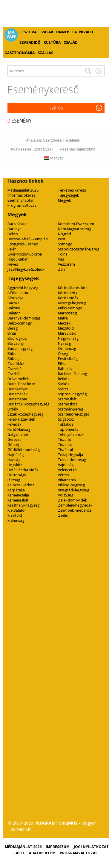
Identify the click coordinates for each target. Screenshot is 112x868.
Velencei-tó (67, 470)
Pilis (61, 364)
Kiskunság (16, 520)
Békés (13, 234)
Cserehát (15, 369)
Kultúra (52, 42)
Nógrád (65, 234)
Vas (61, 259)
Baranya (14, 229)
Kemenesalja (18, 495)
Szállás (45, 53)
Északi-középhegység (25, 414)
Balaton (14, 313)
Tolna (63, 254)
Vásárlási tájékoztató (78, 149)
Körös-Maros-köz (73, 288)
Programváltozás (22, 205)
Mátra (63, 318)
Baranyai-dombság (24, 318)
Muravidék (67, 333)
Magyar (54, 158)
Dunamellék (17, 394)
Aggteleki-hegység (23, 288)
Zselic (63, 515)
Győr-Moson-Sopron (25, 254)
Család (71, 42)
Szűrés (56, 108)
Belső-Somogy (20, 323)
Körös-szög (68, 293)
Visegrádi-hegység (73, 490)
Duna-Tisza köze (21, 384)
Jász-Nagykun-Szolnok (26, 269)
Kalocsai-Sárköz (21, 485)
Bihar (12, 333)
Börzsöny (16, 343)
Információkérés (21, 195)
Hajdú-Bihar (18, 259)
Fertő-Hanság (19, 429)
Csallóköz (16, 364)
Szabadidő (30, 42)
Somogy (65, 244)
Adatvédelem (42, 853)
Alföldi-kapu (18, 293)
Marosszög (67, 313)
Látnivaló (83, 32)
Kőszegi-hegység (72, 303)
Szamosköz (67, 404)
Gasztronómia (20, 53)
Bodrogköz (17, 338)
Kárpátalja (16, 490)
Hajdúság (16, 455)
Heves (13, 264)
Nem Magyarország (75, 229)
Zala (62, 269)
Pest (62, 239)
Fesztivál (29, 32)
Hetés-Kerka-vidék (23, 470)
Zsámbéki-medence (75, 510)
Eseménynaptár (21, 200)
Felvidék (14, 424)
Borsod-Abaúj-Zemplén (28, 239)
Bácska (13, 303)
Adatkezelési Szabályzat (32, 149)
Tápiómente (68, 429)
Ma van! (11, 35)
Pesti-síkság (68, 359)
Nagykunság (68, 338)
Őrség (63, 354)
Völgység (66, 495)
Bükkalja (14, 359)
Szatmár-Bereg (70, 409)
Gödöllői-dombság (24, 450)
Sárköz (64, 384)
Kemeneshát (18, 500)
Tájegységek (68, 195)
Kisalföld (15, 515)
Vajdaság (66, 465)
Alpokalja (15, 298)
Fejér (12, 249)
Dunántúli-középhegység (28, 404)
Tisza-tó (65, 440)
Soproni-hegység (72, 394)
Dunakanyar (18, 389)
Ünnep (63, 32)
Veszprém (66, 264)
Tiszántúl (65, 450)
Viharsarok (67, 480)
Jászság (14, 480)
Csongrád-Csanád (23, 244)
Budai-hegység (20, 348)
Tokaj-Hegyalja (70, 455)
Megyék (64, 200)
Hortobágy (17, 475)
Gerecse (14, 440)
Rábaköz (65, 369)
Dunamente (17, 399)
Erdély (13, 409)
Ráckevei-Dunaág (72, 374)
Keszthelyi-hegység (23, 505)
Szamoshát (67, 399)
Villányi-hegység (71, 485)
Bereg (13, 328)
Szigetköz (66, 419)
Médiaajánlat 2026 (23, 190)
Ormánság (67, 348)
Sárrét (63, 389)
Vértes (63, 475)
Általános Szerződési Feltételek (53, 140)
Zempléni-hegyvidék (75, 505)
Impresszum (58, 847)
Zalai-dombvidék (72, 500)
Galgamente (18, 434)
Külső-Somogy (70, 308)
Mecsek (64, 323)
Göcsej (13, 445)
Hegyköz (15, 465)
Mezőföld (66, 328)
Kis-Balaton (17, 510)
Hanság (14, 460)
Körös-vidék (68, 298)
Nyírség (64, 343)
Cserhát (14, 374)
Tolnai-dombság (72, 460)
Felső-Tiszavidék (21, 419)
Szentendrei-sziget (73, 414)
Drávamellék (18, 379)
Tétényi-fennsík (71, 434)
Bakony (14, 308)
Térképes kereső (72, 190)
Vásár (47, 32)
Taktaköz (66, 424)
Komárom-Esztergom (76, 224)
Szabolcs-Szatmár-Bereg (79, 249)
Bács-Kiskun (17, 224)
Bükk (11, 354)
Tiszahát (65, 445)
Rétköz (64, 379)
